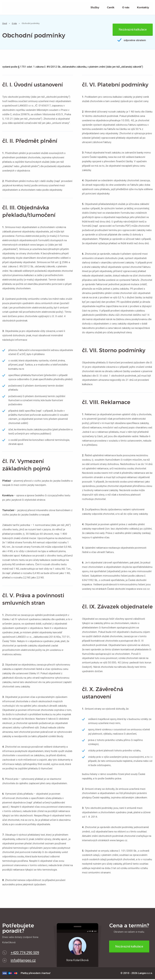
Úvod (5, 24)
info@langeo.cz (23, 961)
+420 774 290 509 (25, 954)
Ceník (111, 8)
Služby (95, 8)
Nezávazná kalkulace (133, 31)
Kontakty (143, 8)
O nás (126, 8)
